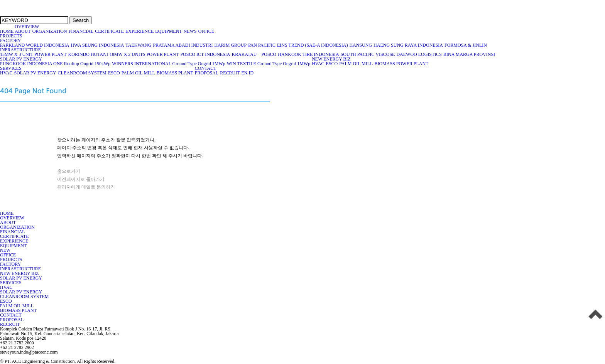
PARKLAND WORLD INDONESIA (35, 45)
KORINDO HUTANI (88, 54)
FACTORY (11, 40)
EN (244, 73)
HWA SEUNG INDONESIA (97, 45)
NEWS (190, 31)
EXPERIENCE (140, 31)
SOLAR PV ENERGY (21, 59)
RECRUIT (230, 73)
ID (251, 73)
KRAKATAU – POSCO (254, 54)
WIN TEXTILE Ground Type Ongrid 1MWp (269, 64)
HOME (7, 31)
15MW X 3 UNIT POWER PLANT (34, 54)
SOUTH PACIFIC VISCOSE (368, 54)
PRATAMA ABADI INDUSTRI (183, 45)
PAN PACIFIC (262, 45)
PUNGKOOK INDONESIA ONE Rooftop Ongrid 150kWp (55, 64)
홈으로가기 (69, 171)
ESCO (332, 64)
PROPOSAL (207, 73)
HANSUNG (361, 45)
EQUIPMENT (169, 31)
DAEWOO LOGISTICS (419, 54)
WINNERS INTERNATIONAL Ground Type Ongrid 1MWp (169, 64)
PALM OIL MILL (356, 64)
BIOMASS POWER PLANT (401, 64)
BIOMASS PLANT (175, 73)
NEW (5, 250)
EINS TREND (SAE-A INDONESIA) (313, 45)
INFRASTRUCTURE (21, 50)
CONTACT (206, 68)
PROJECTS (11, 36)
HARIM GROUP (231, 45)
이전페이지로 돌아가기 (81, 179)
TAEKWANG (139, 45)
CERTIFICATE (110, 31)
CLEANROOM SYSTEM (82, 73)
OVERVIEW (27, 27)
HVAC (318, 64)
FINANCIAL (81, 31)
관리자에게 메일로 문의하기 (86, 187)
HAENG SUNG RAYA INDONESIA (408, 45)
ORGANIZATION (50, 31)
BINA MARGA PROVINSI (469, 54)
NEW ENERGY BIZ (331, 59)
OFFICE (207, 31)
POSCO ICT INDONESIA (205, 54)
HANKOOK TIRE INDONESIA (308, 54)
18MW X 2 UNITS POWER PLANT (144, 54)
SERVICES (11, 68)
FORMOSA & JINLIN (466, 45)
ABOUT (23, 31)
